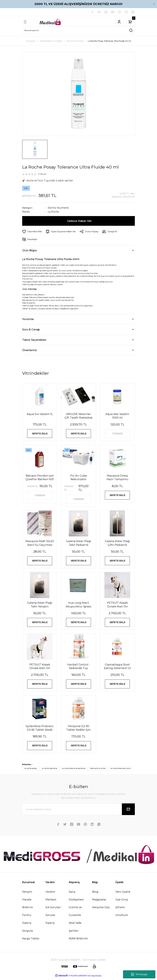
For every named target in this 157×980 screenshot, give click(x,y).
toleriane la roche (98, 770)
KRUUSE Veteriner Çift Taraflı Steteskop (79, 416)
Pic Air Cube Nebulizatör (78, 478)
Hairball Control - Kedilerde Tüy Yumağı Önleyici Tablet (79, 668)
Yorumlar (28, 319)
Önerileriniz (30, 350)
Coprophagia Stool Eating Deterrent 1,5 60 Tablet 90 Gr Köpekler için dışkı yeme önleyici (117, 668)
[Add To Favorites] (32, 232)
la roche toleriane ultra (121, 770)
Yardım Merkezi (51, 898)
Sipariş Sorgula (28, 929)
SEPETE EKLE (40, 434)
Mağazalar (99, 901)
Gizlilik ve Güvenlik (75, 913)
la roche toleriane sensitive (74, 770)
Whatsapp (139, 974)
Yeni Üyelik (123, 894)
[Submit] (128, 811)
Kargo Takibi (31, 940)
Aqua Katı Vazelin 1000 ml (117, 416)
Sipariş (50, 925)
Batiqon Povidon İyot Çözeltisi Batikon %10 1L (40, 478)
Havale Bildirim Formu (28, 909)
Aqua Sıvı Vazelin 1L (40, 414)
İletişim (27, 894)
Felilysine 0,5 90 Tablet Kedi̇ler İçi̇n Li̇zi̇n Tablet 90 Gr (78, 730)
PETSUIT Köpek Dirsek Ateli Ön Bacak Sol (117, 606)
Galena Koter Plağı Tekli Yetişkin (40, 606)
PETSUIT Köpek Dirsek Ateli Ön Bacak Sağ (40, 668)
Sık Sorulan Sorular (53, 913)
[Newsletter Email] (78, 811)
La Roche (53, 212)
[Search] (78, 30)
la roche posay (31, 770)
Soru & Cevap (31, 329)
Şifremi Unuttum (122, 913)
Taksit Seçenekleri (34, 340)
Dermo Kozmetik (58, 208)
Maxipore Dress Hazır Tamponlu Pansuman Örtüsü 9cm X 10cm (117, 478)
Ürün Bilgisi (30, 250)
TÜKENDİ (117, 434)
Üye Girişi (122, 901)
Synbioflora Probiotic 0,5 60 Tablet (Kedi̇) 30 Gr (40, 730)
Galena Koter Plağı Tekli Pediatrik (79, 544)
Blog (95, 894)
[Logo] (50, 22)
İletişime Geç (101, 909)
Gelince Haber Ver (79, 221)
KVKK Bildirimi (78, 940)
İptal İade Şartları (75, 929)
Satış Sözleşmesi (76, 898)
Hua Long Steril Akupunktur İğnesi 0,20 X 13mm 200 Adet (79, 606)
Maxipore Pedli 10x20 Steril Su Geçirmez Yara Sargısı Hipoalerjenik (40, 544)
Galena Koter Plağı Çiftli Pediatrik (117, 544)
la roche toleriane (49, 770)
